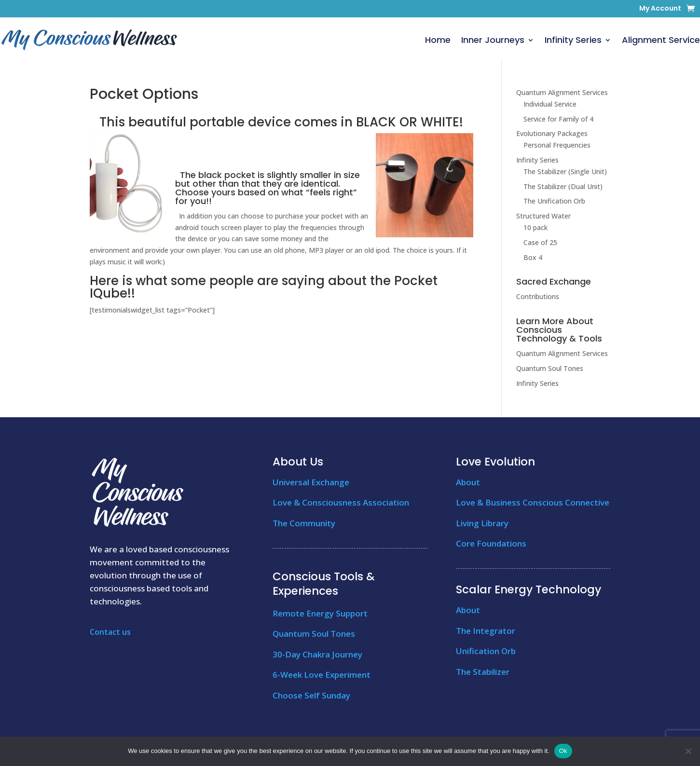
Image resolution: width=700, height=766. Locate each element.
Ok (563, 751)
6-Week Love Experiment (322, 675)
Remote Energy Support (320, 613)
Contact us (110, 632)
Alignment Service (661, 40)
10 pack (535, 227)
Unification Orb (486, 651)
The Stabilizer (483, 672)
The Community (304, 523)
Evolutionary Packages (552, 133)
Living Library (482, 523)
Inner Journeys (493, 40)
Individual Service (550, 104)
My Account (660, 9)
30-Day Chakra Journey (317, 654)
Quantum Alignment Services (562, 92)
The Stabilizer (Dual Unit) (563, 186)
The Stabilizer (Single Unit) (565, 171)
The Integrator (486, 631)
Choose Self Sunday (311, 695)
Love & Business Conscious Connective (533, 502)
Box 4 (533, 257)
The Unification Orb (554, 201)
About (468, 482)
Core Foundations (491, 543)
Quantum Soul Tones (550, 368)
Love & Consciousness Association (341, 502)
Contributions (538, 296)
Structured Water (543, 216)
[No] (688, 751)
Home (438, 40)
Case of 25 (540, 242)
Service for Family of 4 (558, 119)
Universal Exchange (311, 482)
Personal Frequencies (557, 145)
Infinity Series (573, 40)
